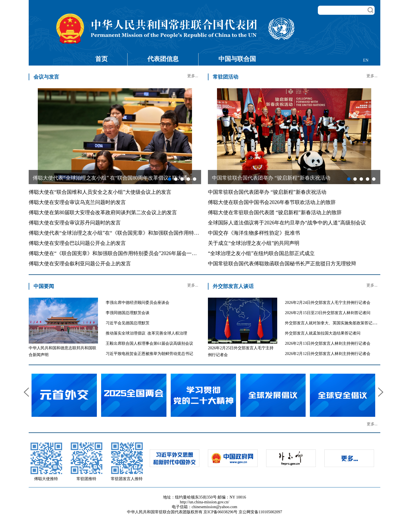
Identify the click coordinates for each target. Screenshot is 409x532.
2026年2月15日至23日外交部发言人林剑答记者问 (328, 313)
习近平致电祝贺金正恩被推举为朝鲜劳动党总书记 (149, 354)
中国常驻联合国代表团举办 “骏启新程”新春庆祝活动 (267, 192)
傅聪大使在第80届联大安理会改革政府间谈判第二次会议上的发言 (103, 213)
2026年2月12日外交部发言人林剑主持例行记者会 (328, 354)
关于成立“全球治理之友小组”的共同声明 (254, 243)
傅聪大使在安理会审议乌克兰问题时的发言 (77, 202)
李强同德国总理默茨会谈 (128, 313)
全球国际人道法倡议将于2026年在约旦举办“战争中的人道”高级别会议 (287, 223)
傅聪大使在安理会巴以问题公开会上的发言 (77, 243)
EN (366, 60)
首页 (101, 59)
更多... (193, 76)
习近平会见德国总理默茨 (128, 323)
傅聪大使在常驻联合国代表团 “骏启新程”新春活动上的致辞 (275, 213)
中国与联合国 (237, 59)
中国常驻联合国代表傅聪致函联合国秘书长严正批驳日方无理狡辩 (282, 264)
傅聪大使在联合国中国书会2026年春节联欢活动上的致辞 (272, 202)
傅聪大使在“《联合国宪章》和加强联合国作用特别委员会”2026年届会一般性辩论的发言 (128, 253)
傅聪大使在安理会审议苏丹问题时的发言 (75, 223)
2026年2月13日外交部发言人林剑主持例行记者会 (328, 343)
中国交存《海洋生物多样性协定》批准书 (254, 233)
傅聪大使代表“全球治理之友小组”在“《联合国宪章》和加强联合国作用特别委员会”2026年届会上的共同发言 (151, 233)
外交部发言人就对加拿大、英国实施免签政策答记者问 (333, 323)
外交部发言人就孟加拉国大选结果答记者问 (323, 333)
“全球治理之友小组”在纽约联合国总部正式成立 (261, 253)
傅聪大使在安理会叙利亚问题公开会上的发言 (80, 264)
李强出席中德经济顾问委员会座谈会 (137, 303)
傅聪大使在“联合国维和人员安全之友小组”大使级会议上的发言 (100, 192)
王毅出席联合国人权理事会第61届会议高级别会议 (149, 343)
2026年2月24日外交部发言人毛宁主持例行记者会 (328, 303)
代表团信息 (163, 59)
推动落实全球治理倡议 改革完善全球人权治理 (146, 333)
